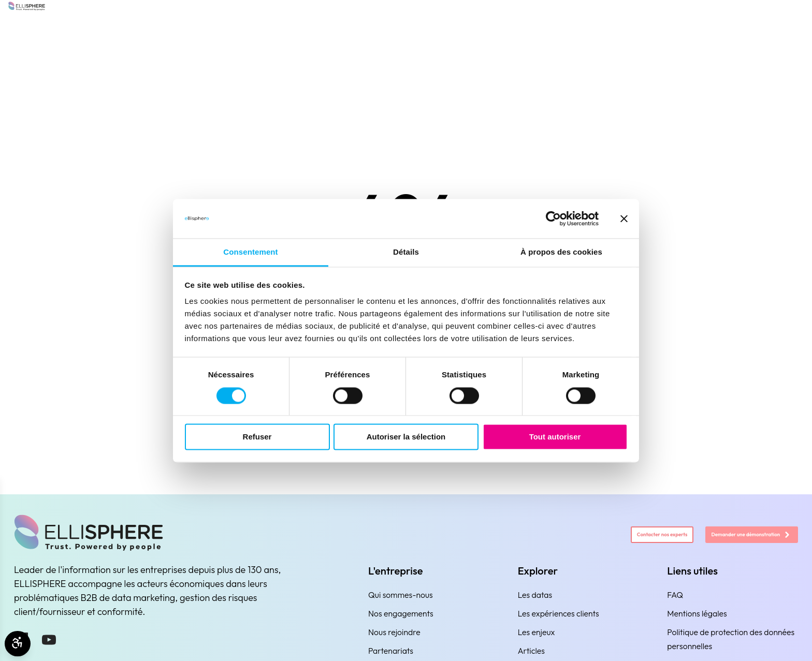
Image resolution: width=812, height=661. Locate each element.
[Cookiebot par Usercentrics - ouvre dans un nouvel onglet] (553, 218)
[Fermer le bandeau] (624, 218)
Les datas (535, 595)
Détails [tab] (406, 252)
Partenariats (391, 651)
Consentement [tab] (250, 252)
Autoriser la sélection (406, 437)
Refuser (257, 437)
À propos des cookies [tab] (561, 252)
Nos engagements (401, 613)
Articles (531, 651)
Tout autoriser (555, 437)
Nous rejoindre (394, 632)
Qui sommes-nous (401, 595)
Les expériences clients (559, 613)
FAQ (675, 595)
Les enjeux (536, 632)
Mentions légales (697, 613)
